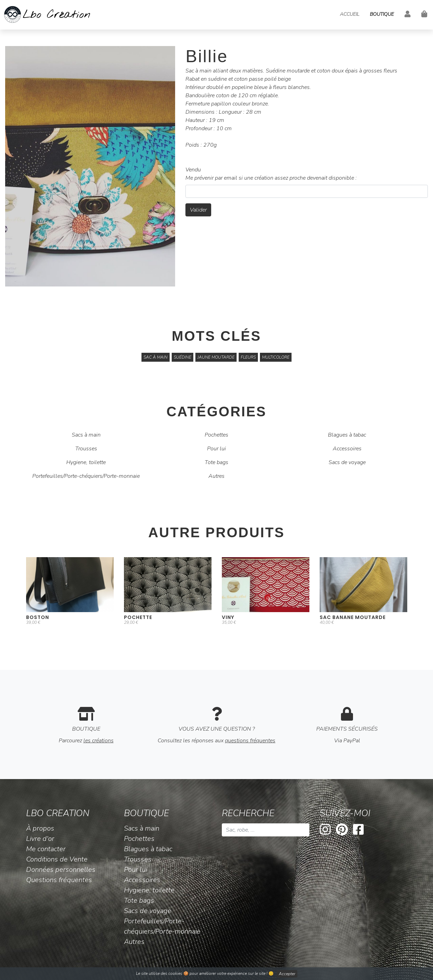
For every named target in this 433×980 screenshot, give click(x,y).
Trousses (86, 449)
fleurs (248, 357)
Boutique (382, 14)
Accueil (350, 14)
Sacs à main (86, 435)
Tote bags (216, 462)
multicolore (276, 357)
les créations (99, 741)
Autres (216, 476)
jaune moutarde (216, 357)
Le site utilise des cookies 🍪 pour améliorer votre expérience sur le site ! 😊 (217, 974)
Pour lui (216, 449)
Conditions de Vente (57, 859)
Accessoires (347, 449)
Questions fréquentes (59, 880)
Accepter (287, 974)
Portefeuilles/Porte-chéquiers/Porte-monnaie (86, 476)
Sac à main (156, 357)
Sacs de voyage (347, 462)
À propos (40, 828)
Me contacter (46, 849)
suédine (183, 357)
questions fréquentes (250, 741)
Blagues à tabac (347, 435)
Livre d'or (40, 839)
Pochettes (216, 435)
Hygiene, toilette (86, 462)
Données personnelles (61, 870)
